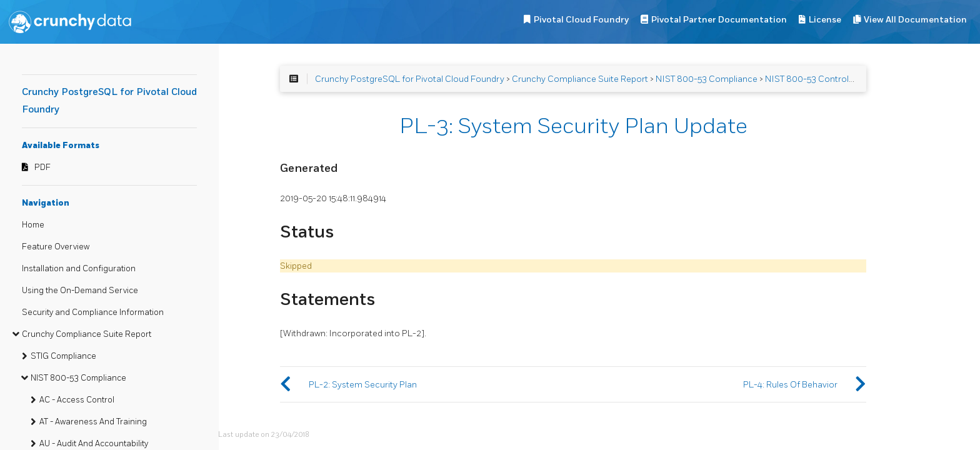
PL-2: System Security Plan (363, 385)
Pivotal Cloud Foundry (581, 20)
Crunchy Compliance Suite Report (87, 334)
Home (33, 225)
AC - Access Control (77, 400)
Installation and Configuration (79, 269)
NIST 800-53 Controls (809, 79)
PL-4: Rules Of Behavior (790, 385)
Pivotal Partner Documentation (719, 20)
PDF (42, 167)
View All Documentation (915, 20)
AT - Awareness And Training (93, 422)
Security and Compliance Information (93, 312)
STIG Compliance (63, 356)
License (825, 20)
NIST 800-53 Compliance (78, 378)
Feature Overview (56, 247)
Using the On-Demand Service (80, 291)
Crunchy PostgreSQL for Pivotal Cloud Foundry (410, 79)
